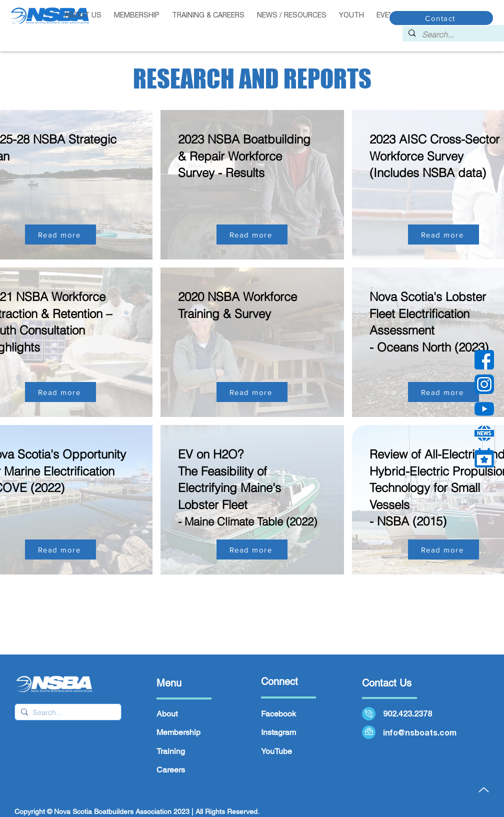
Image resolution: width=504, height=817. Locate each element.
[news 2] (484, 433)
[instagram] (484, 384)
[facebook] (484, 360)
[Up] (483, 789)
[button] (137, 16)
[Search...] (459, 34)
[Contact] (441, 18)
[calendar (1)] (484, 458)
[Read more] (60, 234)
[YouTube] (484, 409)
